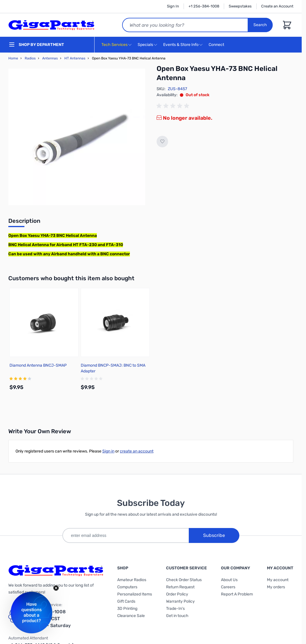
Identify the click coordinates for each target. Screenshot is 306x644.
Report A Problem (237, 594)
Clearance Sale (131, 616)
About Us (229, 580)
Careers (228, 587)
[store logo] (51, 25)
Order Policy (177, 594)
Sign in (108, 451)
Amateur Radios (132, 580)
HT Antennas (75, 58)
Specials (145, 45)
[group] (174, 106)
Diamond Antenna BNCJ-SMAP (38, 365)
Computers (127, 587)
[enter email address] (126, 535)
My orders (276, 587)
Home (13, 58)
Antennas (50, 58)
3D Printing (127, 609)
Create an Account (277, 6)
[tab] (24, 223)
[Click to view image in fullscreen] (77, 137)
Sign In (173, 6)
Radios (30, 58)
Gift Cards (126, 601)
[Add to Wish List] (162, 142)
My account (278, 580)
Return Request (180, 587)
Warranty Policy (180, 601)
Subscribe (214, 535)
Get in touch (177, 616)
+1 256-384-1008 (204, 6)
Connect (217, 45)
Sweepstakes (240, 6)
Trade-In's (175, 609)
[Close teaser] (56, 588)
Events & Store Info (181, 45)
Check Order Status (184, 580)
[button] (31, 613)
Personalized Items (135, 594)
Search (260, 25)
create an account (137, 451)
